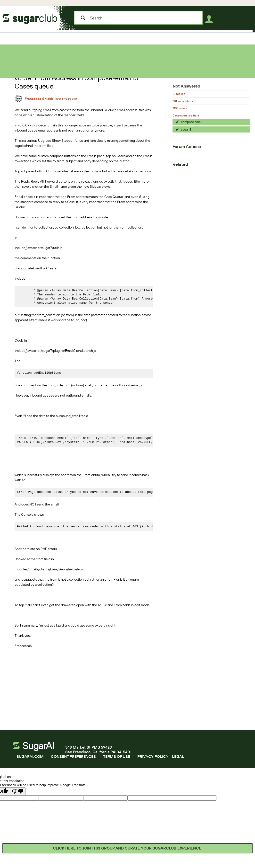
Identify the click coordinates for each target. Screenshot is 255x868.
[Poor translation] (18, 791)
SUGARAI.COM (30, 756)
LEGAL (178, 756)
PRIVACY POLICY (153, 756)
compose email (192, 122)
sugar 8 (186, 129)
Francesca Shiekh (39, 99)
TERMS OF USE (117, 756)
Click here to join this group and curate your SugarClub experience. (128, 848)
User (210, 20)
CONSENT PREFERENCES (73, 756)
